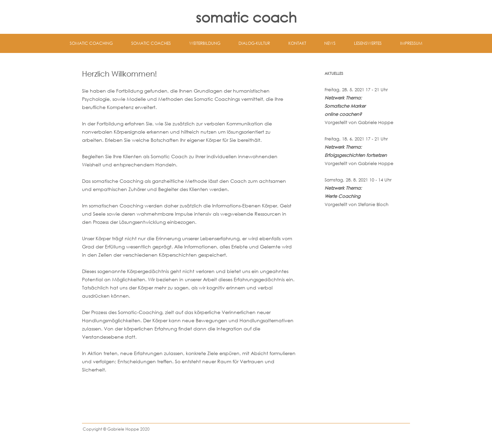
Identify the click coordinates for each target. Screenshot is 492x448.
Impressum (411, 43)
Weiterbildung (205, 43)
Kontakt (297, 43)
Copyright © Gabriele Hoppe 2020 (116, 429)
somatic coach (246, 17)
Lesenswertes (368, 43)
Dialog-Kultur (254, 43)
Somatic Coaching (91, 43)
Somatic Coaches (151, 43)
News (330, 43)
